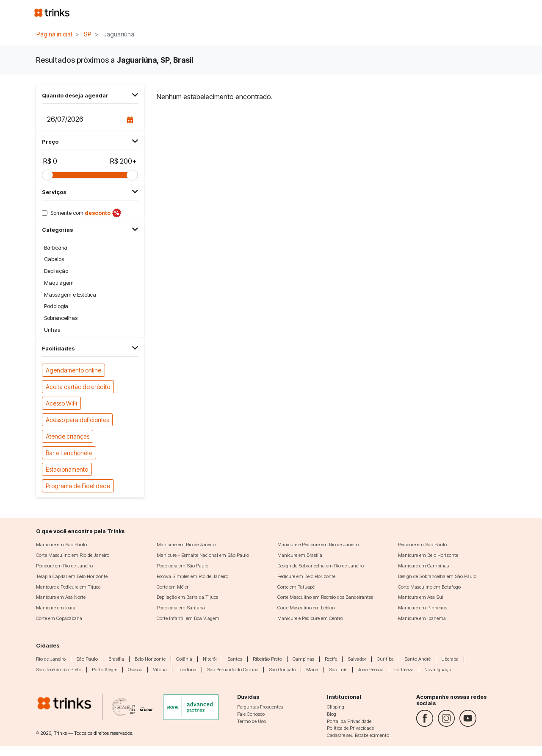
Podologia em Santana (181, 608)
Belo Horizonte (150, 659)
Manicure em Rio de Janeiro (186, 545)
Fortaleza (404, 670)
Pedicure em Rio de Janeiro (64, 566)
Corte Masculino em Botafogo (429, 587)
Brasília (116, 659)
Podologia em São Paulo (183, 566)
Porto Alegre (105, 670)
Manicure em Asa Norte (61, 597)
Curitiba (385, 659)
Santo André (418, 659)
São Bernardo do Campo (233, 670)
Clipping (336, 707)
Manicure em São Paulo (61, 545)
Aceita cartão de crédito (78, 386)
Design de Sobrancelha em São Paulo (437, 576)
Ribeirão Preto (267, 659)
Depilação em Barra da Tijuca (188, 597)
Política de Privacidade (350, 728)
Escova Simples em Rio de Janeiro (192, 576)
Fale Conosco (251, 714)
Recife (331, 659)
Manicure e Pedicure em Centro (310, 618)
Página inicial (54, 34)
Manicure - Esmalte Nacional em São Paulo (203, 555)
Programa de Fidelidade (78, 485)
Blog (332, 714)
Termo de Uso (252, 721)
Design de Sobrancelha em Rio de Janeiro (321, 566)
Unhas (52, 330)
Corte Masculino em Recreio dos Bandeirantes (325, 597)
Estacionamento (67, 469)
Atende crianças (68, 436)
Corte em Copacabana (59, 618)
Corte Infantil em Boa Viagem (188, 618)
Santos (235, 659)
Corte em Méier (173, 587)
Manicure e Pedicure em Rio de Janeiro (318, 545)
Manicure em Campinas (423, 566)
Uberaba (450, 659)
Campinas (303, 659)
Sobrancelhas (61, 318)
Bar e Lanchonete (69, 452)
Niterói (210, 659)
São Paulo (87, 659)
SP (88, 34)
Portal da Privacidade (349, 721)
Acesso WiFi (61, 403)
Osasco (135, 670)
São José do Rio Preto (59, 670)
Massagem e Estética (70, 295)
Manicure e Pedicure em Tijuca (68, 587)
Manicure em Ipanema (422, 618)
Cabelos (54, 259)
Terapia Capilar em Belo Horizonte (72, 576)
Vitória (160, 670)
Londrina (187, 670)
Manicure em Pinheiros (423, 608)
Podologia (56, 306)
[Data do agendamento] (82, 119)
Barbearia (56, 248)
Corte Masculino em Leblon (306, 608)
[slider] (47, 175)
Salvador (357, 659)
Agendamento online (73, 370)
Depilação (56, 271)
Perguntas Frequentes (260, 707)
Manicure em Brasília (300, 555)
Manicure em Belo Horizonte (428, 555)
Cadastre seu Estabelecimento (358, 735)
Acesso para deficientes (77, 419)
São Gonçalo (282, 670)
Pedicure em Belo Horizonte (306, 576)
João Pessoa (371, 670)
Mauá (312, 670)
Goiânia (184, 659)
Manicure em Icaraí (56, 608)
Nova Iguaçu (438, 670)
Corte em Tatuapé (296, 587)
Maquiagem (59, 283)
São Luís (338, 670)
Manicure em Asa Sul (421, 597)
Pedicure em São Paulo (422, 545)
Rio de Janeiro (51, 659)
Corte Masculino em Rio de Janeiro (73, 555)
